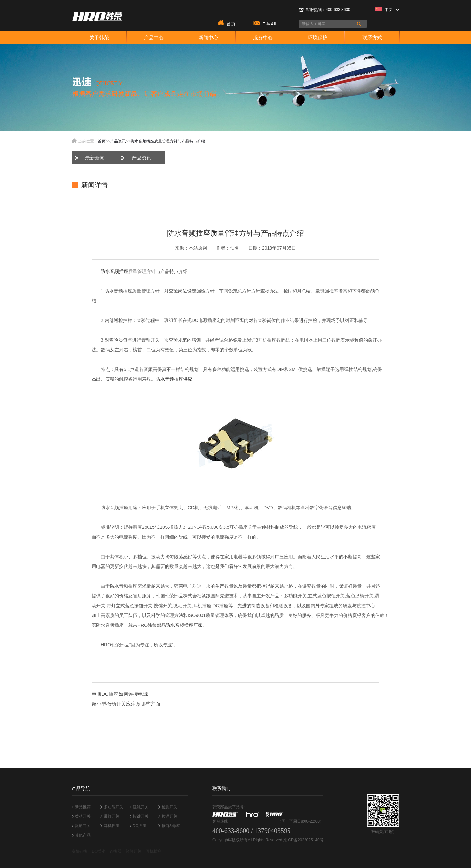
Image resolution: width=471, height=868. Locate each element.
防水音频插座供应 (174, 379)
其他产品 (83, 835)
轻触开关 (141, 807)
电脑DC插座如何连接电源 (120, 694)
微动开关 (83, 826)
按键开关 (141, 816)
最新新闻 (95, 158)
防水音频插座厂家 (184, 625)
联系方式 (372, 37)
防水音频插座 (114, 271)
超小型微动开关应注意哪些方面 (126, 704)
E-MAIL (270, 23)
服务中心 (263, 37)
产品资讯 (118, 141)
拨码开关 (169, 816)
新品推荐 (83, 807)
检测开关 (169, 807)
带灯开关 (112, 816)
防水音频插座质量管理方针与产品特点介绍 (168, 141)
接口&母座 (171, 826)
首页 (231, 23)
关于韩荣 (99, 37)
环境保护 (318, 37)
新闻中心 (208, 37)
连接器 (115, 851)
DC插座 (140, 826)
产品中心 (154, 37)
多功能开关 (113, 807)
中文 (387, 9)
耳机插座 (112, 826)
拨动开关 (83, 816)
